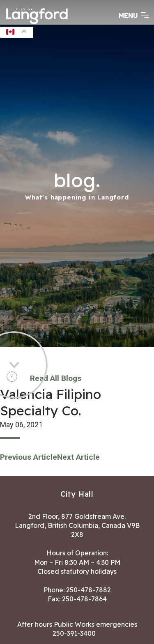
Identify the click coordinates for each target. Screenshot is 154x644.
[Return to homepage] (37, 23)
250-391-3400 (74, 633)
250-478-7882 (88, 590)
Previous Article (29, 457)
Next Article (78, 457)
